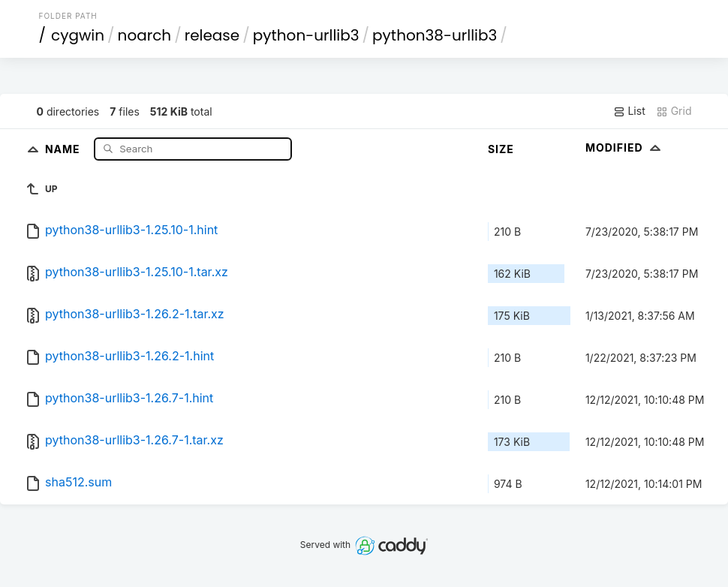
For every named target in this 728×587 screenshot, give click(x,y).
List (629, 111)
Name (64, 148)
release (212, 35)
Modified (625, 148)
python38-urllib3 (435, 35)
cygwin (78, 35)
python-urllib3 (306, 35)
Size (501, 149)
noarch (145, 35)
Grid (674, 111)
